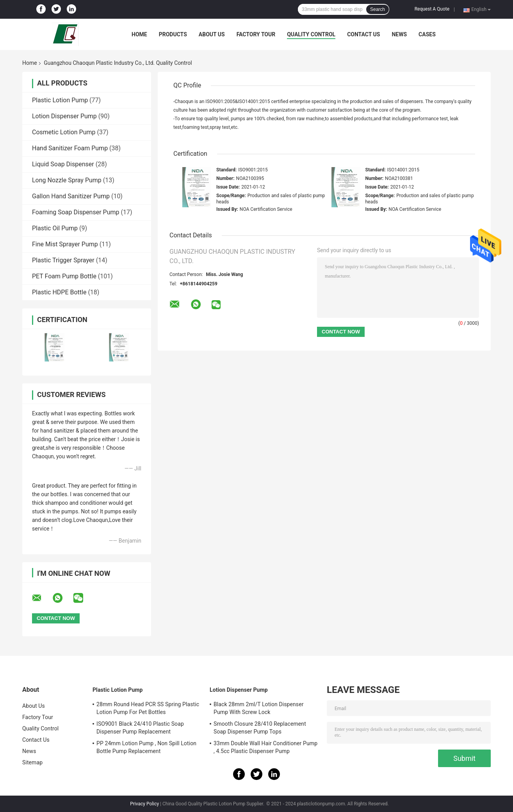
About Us (212, 34)
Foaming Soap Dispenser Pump (76, 212)
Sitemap (32, 762)
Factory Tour (256, 34)
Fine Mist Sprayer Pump (65, 244)
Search (378, 9)
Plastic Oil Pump (55, 228)
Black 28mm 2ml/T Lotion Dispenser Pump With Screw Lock (259, 708)
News (399, 34)
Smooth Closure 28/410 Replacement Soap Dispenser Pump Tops (260, 728)
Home (139, 34)
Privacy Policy (144, 804)
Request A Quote (432, 9)
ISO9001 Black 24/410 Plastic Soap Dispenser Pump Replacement (140, 728)
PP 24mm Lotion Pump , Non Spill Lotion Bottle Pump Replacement (146, 747)
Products (173, 34)
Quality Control (311, 34)
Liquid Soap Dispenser (63, 164)
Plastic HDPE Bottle (59, 292)
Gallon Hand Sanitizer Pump (71, 196)
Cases (427, 34)
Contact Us (363, 34)
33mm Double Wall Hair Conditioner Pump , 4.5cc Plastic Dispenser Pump (265, 747)
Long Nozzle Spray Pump (67, 180)
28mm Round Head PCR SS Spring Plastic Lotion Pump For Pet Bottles (148, 708)
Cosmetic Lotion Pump (64, 132)
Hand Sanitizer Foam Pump (70, 148)
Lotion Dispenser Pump (64, 116)
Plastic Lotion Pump (60, 100)
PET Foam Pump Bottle (64, 276)
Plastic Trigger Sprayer (63, 260)
